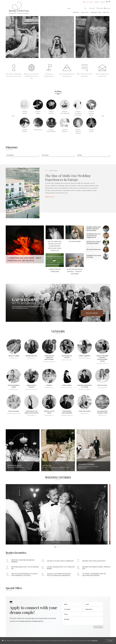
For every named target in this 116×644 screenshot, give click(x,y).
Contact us (97, 2)
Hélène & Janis (58, 542)
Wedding (76, 12)
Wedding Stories (96, 12)
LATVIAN (107, 8)
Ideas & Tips (85, 12)
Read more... (50, 197)
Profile (92, 8)
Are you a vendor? (89, 2)
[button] (55, 547)
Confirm (110, 641)
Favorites (100, 8)
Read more (95, 640)
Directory (106, 12)
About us (103, 2)
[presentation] (75, 629)
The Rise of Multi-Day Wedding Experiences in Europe (68, 178)
